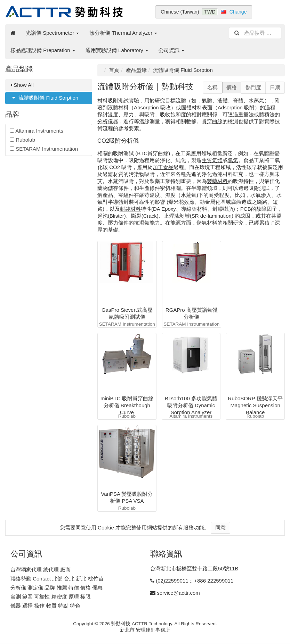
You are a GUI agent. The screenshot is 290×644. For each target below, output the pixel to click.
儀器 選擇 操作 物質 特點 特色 (45, 606)
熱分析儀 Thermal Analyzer (123, 33)
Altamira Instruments (37, 131)
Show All (22, 85)
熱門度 (253, 87)
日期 (275, 87)
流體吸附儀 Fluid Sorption (44, 98)
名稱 (212, 87)
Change (238, 12)
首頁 (114, 70)
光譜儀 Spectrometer (52, 33)
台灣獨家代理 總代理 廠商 (41, 570)
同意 (220, 528)
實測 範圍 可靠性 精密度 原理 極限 (51, 597)
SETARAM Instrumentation (44, 149)
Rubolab (22, 140)
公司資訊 (171, 50)
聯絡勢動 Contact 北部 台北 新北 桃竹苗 (57, 579)
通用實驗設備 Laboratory (117, 50)
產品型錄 (136, 70)
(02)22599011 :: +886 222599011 (195, 581)
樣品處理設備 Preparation (43, 50)
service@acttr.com (178, 593)
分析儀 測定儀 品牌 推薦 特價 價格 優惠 (57, 588)
